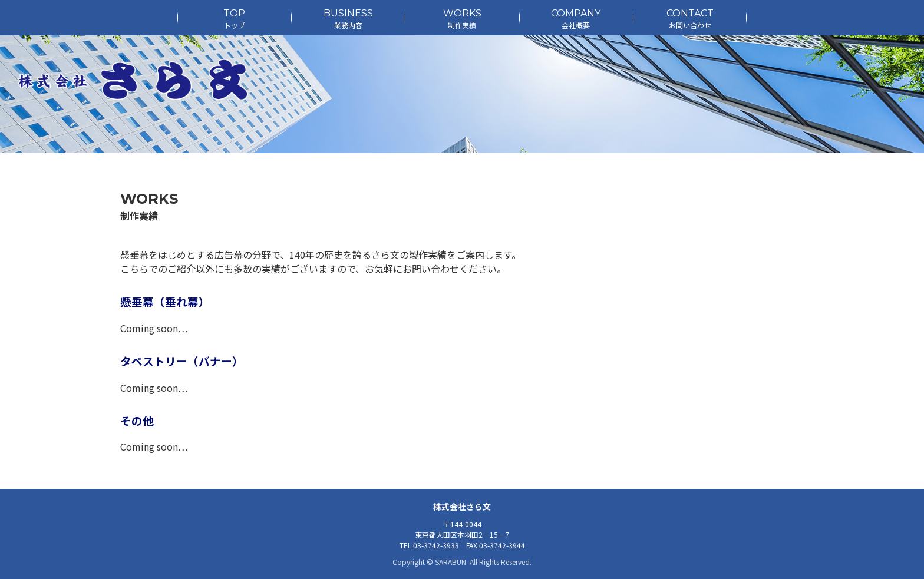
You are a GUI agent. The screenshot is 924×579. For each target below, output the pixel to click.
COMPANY (576, 19)
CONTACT (690, 19)
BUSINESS (348, 19)
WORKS (462, 19)
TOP (234, 19)
